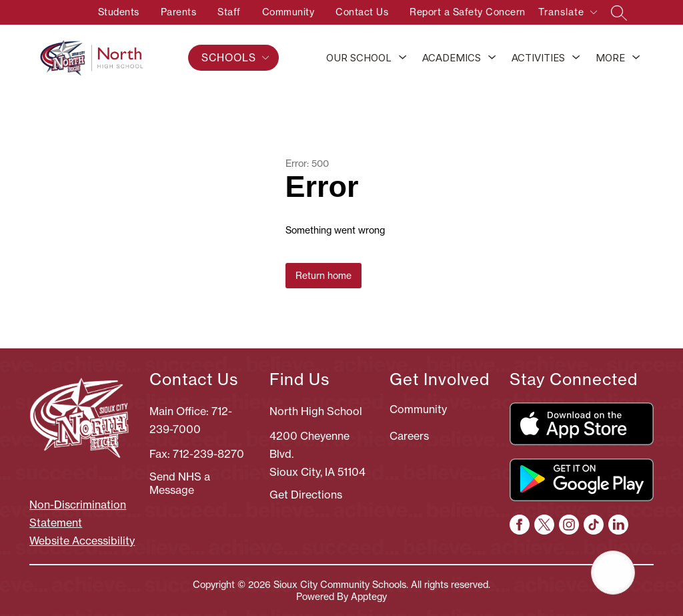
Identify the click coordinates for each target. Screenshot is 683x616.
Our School (359, 58)
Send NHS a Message (180, 483)
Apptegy (369, 597)
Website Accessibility (82, 541)
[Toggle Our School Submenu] (403, 58)
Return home (323, 276)
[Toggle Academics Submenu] (492, 58)
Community (288, 12)
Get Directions (306, 495)
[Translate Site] (567, 14)
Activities (538, 58)
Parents (179, 12)
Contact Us (362, 12)
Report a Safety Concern (468, 12)
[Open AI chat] (613, 573)
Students (119, 12)
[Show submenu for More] (610, 58)
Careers (409, 436)
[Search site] (619, 13)
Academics (452, 58)
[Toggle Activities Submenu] (576, 58)
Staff (229, 12)
